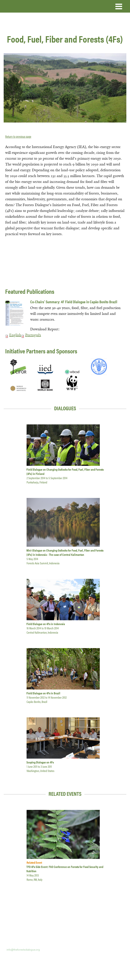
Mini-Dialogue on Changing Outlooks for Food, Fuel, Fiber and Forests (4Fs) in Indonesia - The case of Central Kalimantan (65, 552)
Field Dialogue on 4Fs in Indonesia (46, 624)
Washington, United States (40, 771)
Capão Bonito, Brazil (37, 702)
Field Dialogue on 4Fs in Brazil (43, 693)
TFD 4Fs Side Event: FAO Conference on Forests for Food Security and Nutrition (65, 869)
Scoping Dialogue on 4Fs (40, 762)
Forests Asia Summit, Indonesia (43, 563)
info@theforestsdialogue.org (23, 949)
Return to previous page (18, 136)
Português (33, 335)
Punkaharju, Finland (37, 482)
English (15, 335)
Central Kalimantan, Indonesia (42, 632)
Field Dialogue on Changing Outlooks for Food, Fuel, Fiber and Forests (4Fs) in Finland (65, 472)
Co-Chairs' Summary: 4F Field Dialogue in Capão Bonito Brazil (74, 302)
